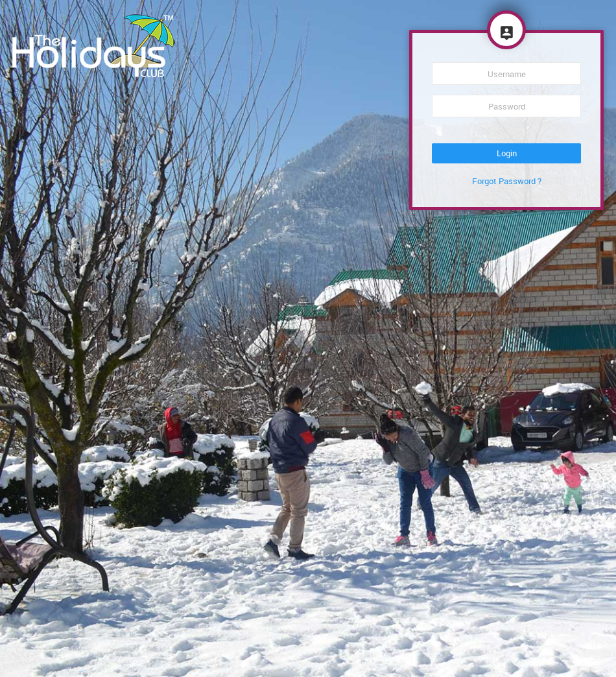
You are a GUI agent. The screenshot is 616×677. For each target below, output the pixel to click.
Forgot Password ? (507, 181)
